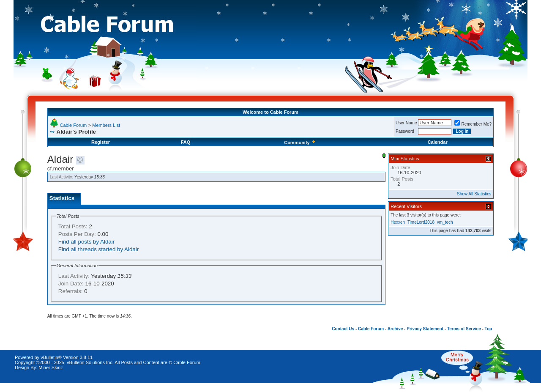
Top (489, 329)
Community (300, 143)
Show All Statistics (474, 194)
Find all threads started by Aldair (98, 249)
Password (405, 131)
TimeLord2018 (421, 222)
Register (101, 142)
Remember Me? (473, 124)
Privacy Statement (425, 329)
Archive (395, 329)
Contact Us (343, 329)
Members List (106, 125)
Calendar (438, 142)
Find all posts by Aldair (86, 242)
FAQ (186, 142)
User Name (406, 123)
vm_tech (445, 222)
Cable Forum (74, 125)
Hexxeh (398, 222)
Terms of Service (464, 329)
